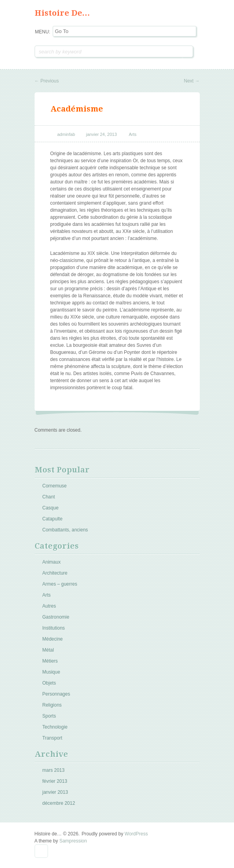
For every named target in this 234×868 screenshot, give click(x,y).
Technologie (55, 727)
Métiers (50, 661)
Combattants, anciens (65, 530)
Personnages (56, 694)
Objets (49, 683)
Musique (51, 672)
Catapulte (53, 519)
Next (192, 81)
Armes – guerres (60, 584)
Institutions (54, 628)
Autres (49, 606)
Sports (49, 716)
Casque (51, 508)
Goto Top (41, 851)
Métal (48, 650)
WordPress (136, 834)
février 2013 (55, 781)
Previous (47, 81)
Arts (133, 134)
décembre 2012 (59, 803)
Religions (52, 705)
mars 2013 (54, 770)
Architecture (55, 573)
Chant (49, 497)
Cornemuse (55, 486)
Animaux (52, 562)
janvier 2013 (55, 792)
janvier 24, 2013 (101, 134)
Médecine (53, 639)
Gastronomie (56, 617)
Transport (53, 738)
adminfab (66, 134)
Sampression (73, 841)
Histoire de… (62, 13)
